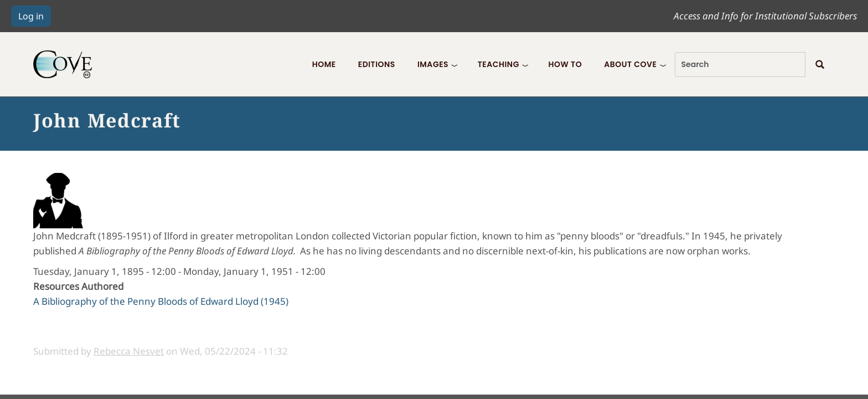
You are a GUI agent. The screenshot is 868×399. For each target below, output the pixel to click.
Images (433, 64)
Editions (377, 64)
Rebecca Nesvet (129, 351)
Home (324, 64)
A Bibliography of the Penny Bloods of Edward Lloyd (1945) (161, 301)
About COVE (630, 64)
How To (565, 64)
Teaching (498, 64)
